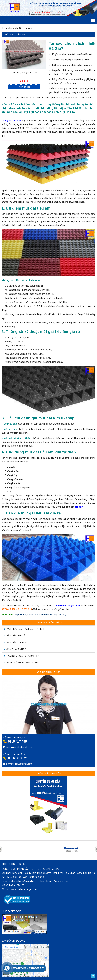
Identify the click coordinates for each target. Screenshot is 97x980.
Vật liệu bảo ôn (17, 642)
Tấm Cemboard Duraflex (23, 656)
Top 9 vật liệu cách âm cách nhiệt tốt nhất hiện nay (41, 615)
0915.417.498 (17, 741)
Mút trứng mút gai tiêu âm (24, 73)
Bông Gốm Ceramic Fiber (23, 663)
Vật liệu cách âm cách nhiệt (25, 629)
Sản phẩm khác (16, 649)
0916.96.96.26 (18, 758)
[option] (26, 841)
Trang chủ (7, 28)
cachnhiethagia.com (68, 605)
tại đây (79, 507)
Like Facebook (11, 911)
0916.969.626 (37, 968)
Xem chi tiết (24, 87)
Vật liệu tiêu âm (17, 636)
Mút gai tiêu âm (11, 120)
